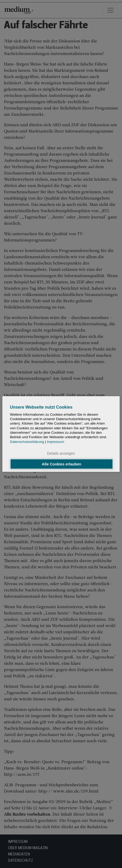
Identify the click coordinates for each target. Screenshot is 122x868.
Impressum (56, 441)
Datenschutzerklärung (27, 441)
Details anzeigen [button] (61, 453)
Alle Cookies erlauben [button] (61, 464)
